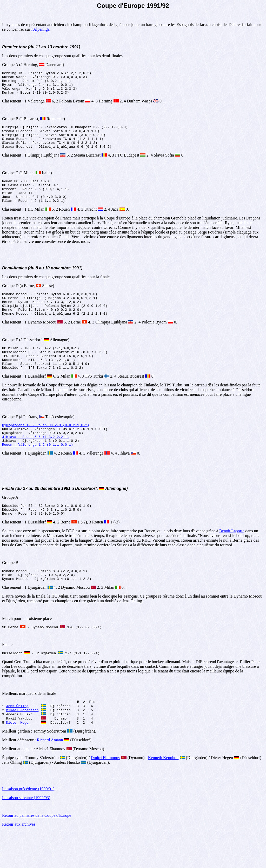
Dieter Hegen (18, 760)
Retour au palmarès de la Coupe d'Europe (37, 853)
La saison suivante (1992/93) (26, 835)
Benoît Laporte (232, 561)
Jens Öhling (17, 741)
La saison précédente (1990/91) (28, 826)
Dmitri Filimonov (105, 795)
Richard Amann (50, 777)
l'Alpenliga (40, 29)
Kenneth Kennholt (163, 795)
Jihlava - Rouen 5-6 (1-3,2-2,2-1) (35, 463)
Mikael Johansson (22, 746)
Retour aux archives (19, 861)
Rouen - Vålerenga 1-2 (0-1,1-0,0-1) (38, 472)
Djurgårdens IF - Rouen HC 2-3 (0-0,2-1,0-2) (46, 449)
